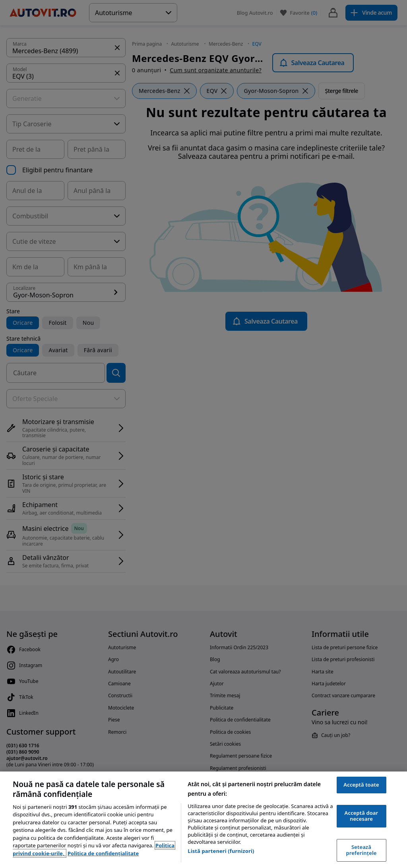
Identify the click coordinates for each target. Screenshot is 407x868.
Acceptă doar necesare (361, 816)
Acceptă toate (361, 785)
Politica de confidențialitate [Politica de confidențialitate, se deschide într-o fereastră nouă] (103, 853)
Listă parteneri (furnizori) (221, 851)
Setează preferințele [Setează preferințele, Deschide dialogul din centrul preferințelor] (361, 850)
